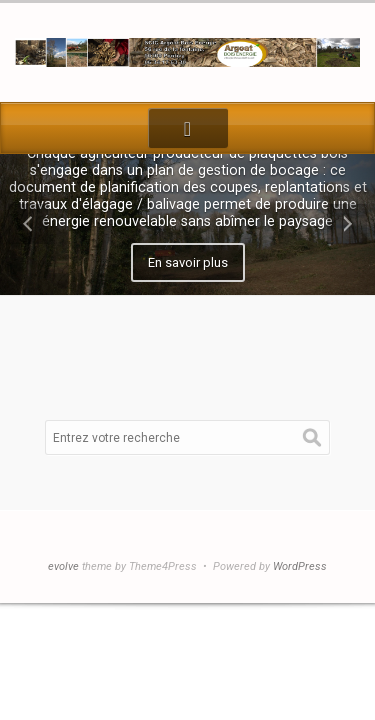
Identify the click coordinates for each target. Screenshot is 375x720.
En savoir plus (188, 262)
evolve (63, 566)
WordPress (300, 566)
